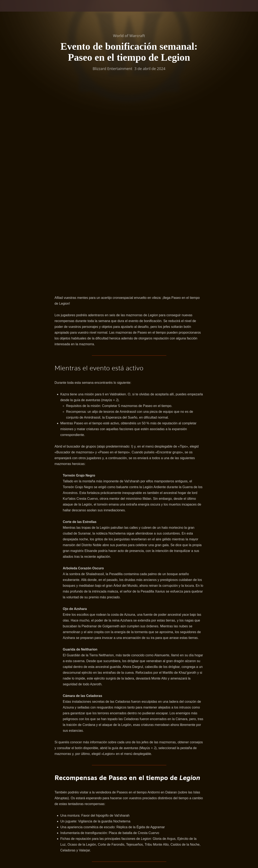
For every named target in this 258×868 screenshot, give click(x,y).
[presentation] (16, 11)
